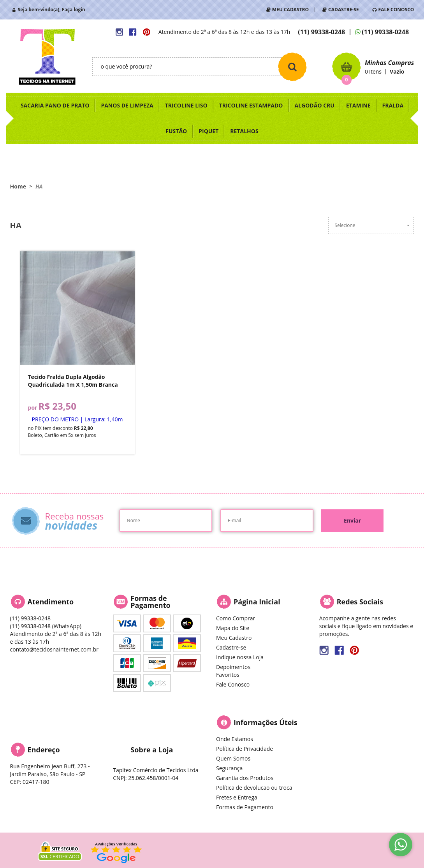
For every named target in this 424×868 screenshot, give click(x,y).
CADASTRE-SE (343, 10)
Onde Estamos (235, 739)
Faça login (74, 10)
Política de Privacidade (245, 749)
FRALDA (393, 105)
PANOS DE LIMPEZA (127, 105)
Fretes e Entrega (237, 797)
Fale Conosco (233, 684)
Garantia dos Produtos (245, 778)
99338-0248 (321, 32)
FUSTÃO (176, 131)
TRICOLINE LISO (186, 105)
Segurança (229, 768)
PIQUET (208, 131)
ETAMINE (358, 105)
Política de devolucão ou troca (254, 788)
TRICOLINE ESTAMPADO (251, 105)
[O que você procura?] (292, 67)
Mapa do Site (233, 628)
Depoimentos (233, 667)
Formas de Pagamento (245, 807)
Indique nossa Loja (240, 657)
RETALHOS (244, 131)
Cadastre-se (231, 647)
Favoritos (228, 675)
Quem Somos (233, 758)
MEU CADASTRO (290, 10)
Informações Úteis (266, 722)
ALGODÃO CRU (315, 105)
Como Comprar (236, 618)
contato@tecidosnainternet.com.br (54, 649)
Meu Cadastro (234, 638)
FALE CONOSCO (396, 10)
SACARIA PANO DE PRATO (55, 105)
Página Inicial (257, 602)
